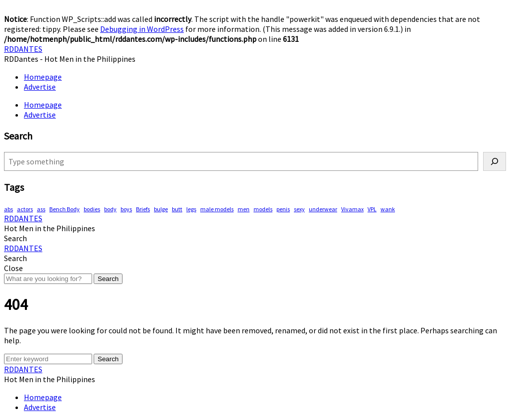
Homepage (43, 77)
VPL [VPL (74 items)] (372, 209)
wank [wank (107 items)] (388, 209)
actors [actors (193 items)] (25, 209)
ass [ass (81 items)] (41, 209)
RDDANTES (23, 49)
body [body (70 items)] (110, 209)
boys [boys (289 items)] (126, 209)
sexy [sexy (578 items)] (299, 209)
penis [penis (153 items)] (283, 209)
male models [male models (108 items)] (217, 209)
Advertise (40, 87)
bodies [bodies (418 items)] (92, 209)
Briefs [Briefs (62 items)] (143, 209)
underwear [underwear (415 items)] (323, 209)
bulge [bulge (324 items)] (161, 209)
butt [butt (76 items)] (177, 209)
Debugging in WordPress (142, 29)
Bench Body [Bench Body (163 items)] (64, 209)
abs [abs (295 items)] (8, 209)
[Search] (495, 161)
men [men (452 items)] (244, 209)
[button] (15, 238)
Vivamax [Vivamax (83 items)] (352, 209)
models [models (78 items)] (263, 209)
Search (108, 279)
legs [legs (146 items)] (191, 209)
